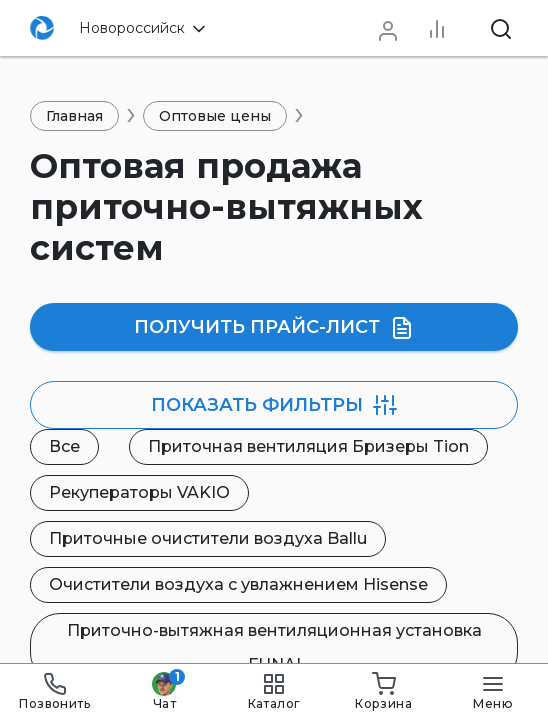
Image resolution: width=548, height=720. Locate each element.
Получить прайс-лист (274, 328)
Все (64, 446)
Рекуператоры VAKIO (139, 492)
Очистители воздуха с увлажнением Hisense (238, 584)
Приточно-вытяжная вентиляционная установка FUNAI (274, 647)
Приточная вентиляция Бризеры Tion (308, 446)
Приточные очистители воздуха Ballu (208, 538)
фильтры (274, 405)
